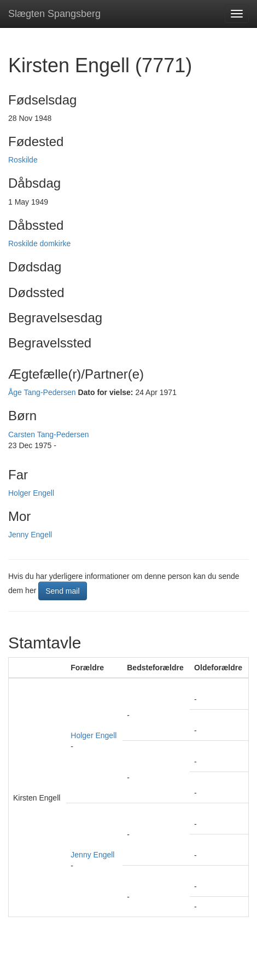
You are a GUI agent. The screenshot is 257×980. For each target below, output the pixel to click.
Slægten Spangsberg (54, 14)
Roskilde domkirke (39, 243)
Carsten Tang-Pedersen (49, 434)
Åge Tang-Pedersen (42, 392)
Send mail (62, 591)
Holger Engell (31, 493)
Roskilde (23, 160)
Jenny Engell (30, 535)
